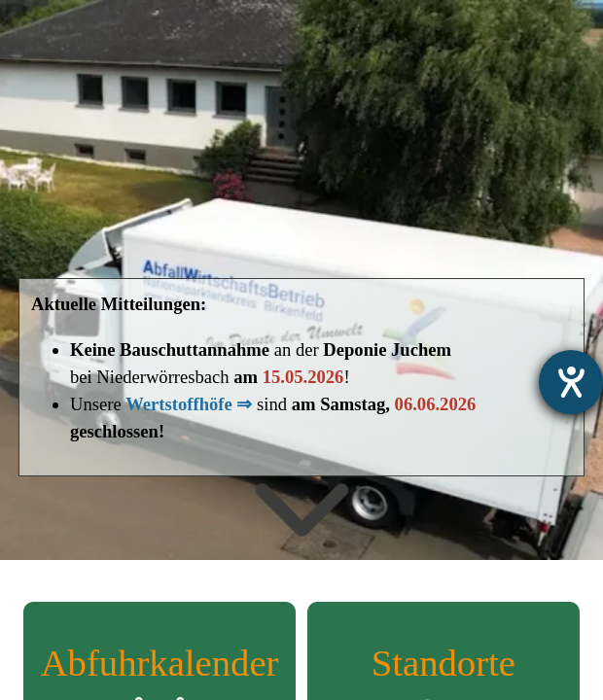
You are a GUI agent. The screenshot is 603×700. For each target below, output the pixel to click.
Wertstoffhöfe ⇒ (189, 404)
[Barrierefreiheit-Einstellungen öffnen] (571, 382)
